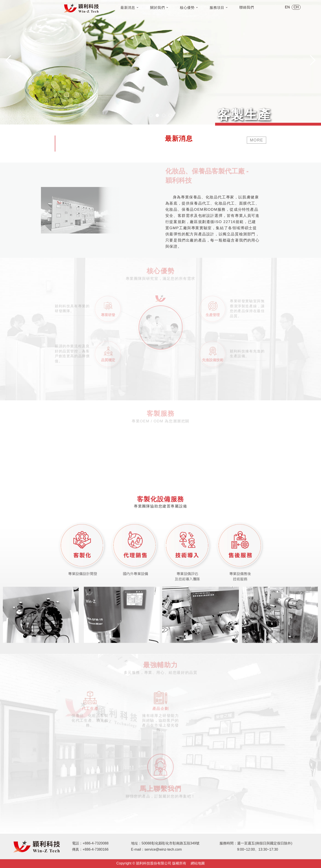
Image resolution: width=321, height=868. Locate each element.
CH (296, 7)
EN (287, 7)
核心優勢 (189, 8)
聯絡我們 (247, 7)
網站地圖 (198, 863)
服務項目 (219, 8)
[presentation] (8, 60)
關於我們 (159, 8)
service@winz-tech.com (163, 849)
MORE (256, 140)
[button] (151, 115)
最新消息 (129, 8)
